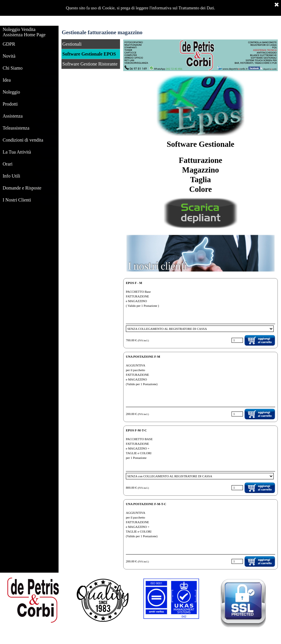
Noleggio (11, 92)
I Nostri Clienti (17, 200)
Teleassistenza (16, 128)
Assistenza (13, 116)
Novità (9, 56)
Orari (8, 164)
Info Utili (11, 176)
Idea (7, 80)
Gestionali (72, 44)
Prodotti (10, 104)
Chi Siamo (13, 68)
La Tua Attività (17, 152)
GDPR (9, 44)
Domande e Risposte (22, 188)
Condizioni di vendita (23, 140)
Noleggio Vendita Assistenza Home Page (24, 32)
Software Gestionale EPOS (89, 54)
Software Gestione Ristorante (90, 64)
